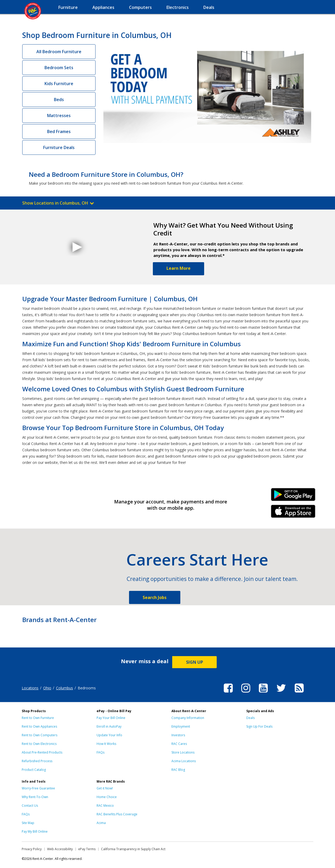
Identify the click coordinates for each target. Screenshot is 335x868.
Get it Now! (105, 788)
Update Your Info (109, 735)
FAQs (100, 752)
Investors (178, 735)
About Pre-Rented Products (42, 752)
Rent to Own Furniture (38, 718)
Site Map (28, 823)
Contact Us (30, 806)
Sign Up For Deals (259, 726)
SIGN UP (195, 662)
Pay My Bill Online (35, 831)
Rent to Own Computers (40, 735)
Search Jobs (155, 597)
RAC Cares (179, 744)
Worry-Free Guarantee (38, 788)
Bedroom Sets (59, 68)
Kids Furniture (59, 84)
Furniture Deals (59, 147)
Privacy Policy (32, 849)
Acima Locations (184, 761)
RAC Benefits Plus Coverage (117, 814)
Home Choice (107, 797)
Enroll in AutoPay (109, 726)
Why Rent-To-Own (35, 797)
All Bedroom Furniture (59, 52)
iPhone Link (293, 513)
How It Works (106, 744)
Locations (30, 688)
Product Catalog (34, 770)
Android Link (293, 496)
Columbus (65, 688)
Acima (101, 823)
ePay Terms (87, 849)
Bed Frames (59, 131)
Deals (250, 718)
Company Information (188, 718)
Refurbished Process (37, 761)
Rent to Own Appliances (39, 726)
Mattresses (59, 116)
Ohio (47, 688)
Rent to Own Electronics (39, 744)
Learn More (178, 268)
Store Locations (183, 752)
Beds (59, 100)
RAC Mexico (105, 806)
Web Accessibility (60, 849)
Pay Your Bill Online (111, 718)
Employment (181, 726)
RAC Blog (178, 770)
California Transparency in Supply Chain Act (133, 849)
